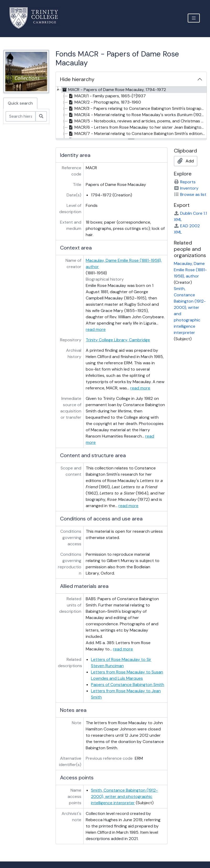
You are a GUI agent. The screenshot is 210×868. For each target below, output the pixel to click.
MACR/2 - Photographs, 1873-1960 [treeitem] (104, 102)
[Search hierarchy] (21, 116)
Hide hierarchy (77, 79)
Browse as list (190, 194)
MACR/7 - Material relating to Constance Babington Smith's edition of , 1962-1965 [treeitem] (137, 134)
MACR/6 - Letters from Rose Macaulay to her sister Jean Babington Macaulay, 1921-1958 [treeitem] (137, 127)
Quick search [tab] (20, 103)
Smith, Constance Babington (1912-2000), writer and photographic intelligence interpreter (124, 796)
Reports (185, 182)
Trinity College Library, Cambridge (118, 340)
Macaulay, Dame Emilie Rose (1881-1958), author (190, 270)
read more (96, 329)
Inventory (186, 188)
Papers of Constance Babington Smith (128, 685)
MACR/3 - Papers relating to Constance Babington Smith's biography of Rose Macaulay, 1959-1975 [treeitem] (137, 109)
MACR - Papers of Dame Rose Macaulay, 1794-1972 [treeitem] (114, 90)
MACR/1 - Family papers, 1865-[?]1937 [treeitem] (107, 96)
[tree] (131, 113)
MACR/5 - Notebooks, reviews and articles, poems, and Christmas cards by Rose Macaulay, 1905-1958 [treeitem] (137, 121)
